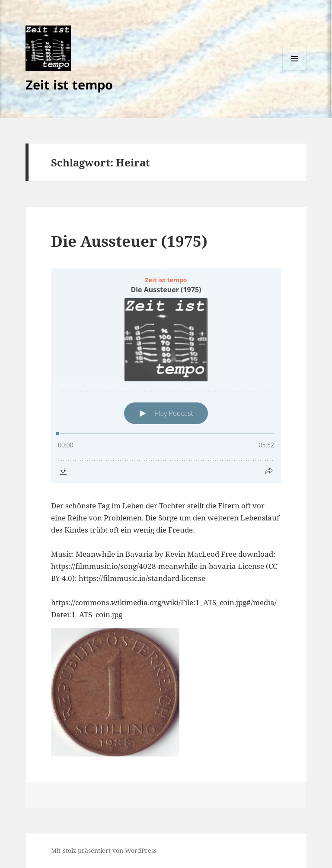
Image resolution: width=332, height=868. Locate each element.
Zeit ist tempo (69, 85)
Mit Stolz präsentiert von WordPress (104, 850)
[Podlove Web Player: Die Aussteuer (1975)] (166, 376)
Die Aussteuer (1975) (129, 241)
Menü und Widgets (295, 71)
